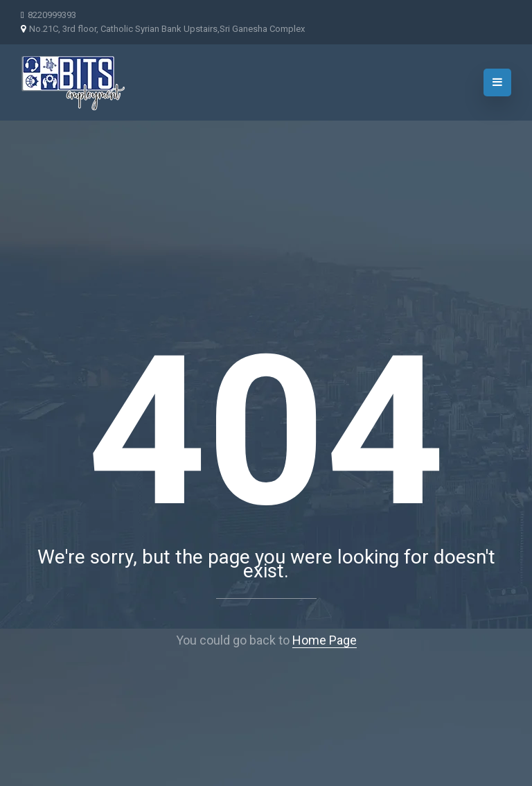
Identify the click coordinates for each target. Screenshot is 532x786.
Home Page (325, 640)
